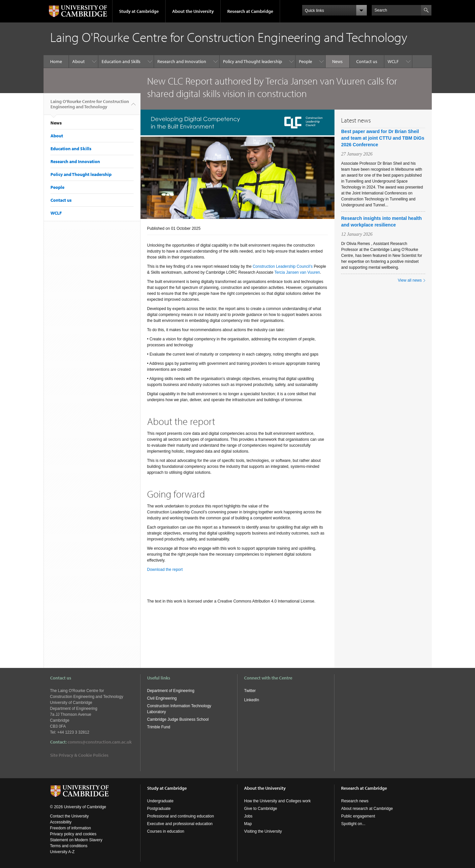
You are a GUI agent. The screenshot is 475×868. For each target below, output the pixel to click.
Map (248, 824)
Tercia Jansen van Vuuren (297, 272)
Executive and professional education (180, 824)
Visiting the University (263, 831)
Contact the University (69, 816)
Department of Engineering (171, 691)
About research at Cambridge (367, 809)
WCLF (393, 61)
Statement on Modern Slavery (76, 840)
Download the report (165, 570)
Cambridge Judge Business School (178, 719)
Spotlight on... (353, 824)
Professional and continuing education (181, 816)
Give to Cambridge (261, 809)
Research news (355, 801)
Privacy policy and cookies (73, 834)
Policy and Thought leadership (253, 61)
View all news (410, 280)
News (337, 61)
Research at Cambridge (250, 11)
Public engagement (358, 816)
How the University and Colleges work (277, 801)
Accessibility (61, 822)
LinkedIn (252, 700)
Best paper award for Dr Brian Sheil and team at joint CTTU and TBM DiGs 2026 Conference (383, 138)
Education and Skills (121, 61)
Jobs (248, 816)
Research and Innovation (182, 61)
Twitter (250, 691)
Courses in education (166, 831)
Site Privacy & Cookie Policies (79, 755)
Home (56, 61)
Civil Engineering (162, 698)
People (305, 61)
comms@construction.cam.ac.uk (100, 742)
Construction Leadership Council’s (283, 266)
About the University (193, 11)
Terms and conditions (69, 846)
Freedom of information (71, 828)
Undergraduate (160, 801)
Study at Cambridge (139, 11)
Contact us (367, 61)
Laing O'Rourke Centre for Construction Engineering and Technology (90, 107)
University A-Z (63, 852)
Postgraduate (159, 809)
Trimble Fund (159, 727)
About (79, 61)
